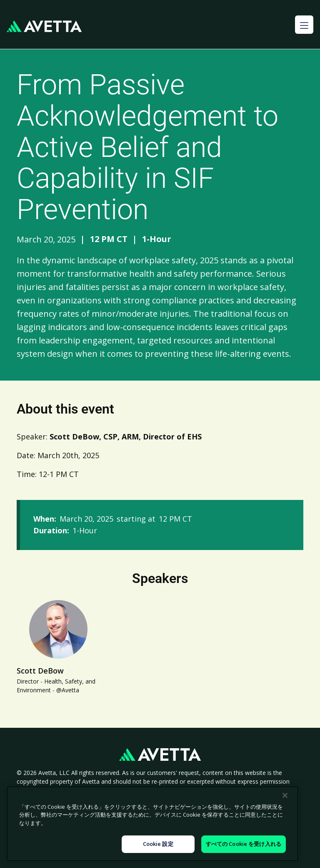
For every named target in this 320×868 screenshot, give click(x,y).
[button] (304, 25)
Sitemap (264, 799)
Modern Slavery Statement (178, 799)
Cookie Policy (112, 799)
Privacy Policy (63, 799)
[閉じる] (285, 821)
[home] (44, 26)
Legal (234, 799)
